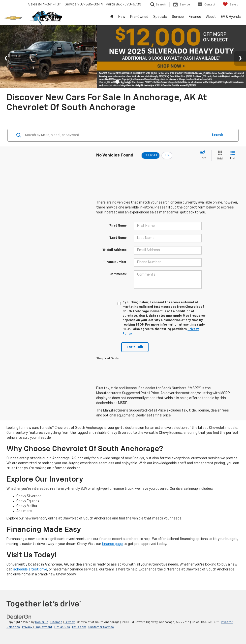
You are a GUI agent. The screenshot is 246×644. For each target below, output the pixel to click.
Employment (43, 627)
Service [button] (178, 17)
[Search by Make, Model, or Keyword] (116, 135)
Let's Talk (135, 347)
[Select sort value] (204, 155)
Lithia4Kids (62, 627)
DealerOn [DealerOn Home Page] (42, 622)
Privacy (70, 622)
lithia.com (79, 627)
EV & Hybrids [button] (231, 17)
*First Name (118, 226)
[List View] (233, 156)
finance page (112, 544)
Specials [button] (160, 17)
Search (217, 135)
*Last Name (118, 238)
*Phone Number (115, 262)
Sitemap (56, 622)
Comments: (118, 274)
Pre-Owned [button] (139, 17)
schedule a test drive (30, 569)
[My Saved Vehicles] (231, 4)
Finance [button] (195, 17)
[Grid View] (219, 156)
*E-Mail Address (114, 250)
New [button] (122, 17)
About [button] (211, 17)
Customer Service (101, 627)
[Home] (112, 17)
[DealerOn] (19, 617)
